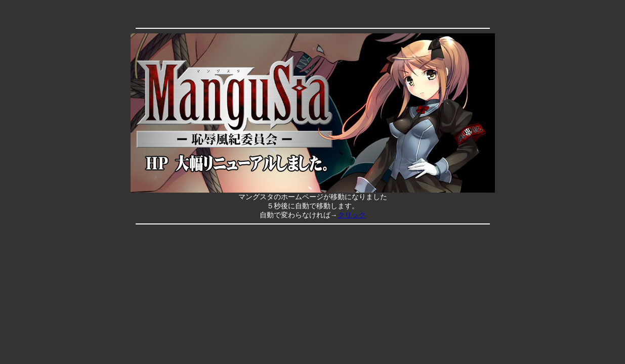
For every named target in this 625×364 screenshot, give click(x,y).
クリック (352, 215)
